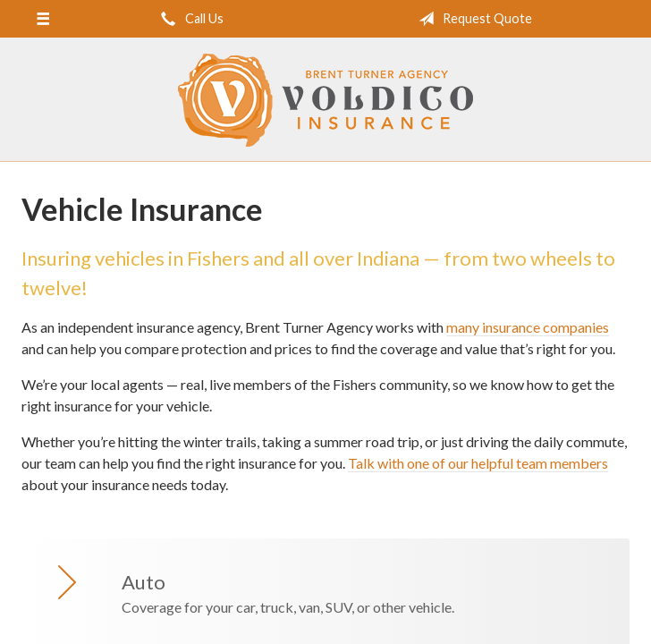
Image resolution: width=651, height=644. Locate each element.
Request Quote (472, 19)
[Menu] (42, 19)
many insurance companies (528, 327)
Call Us (189, 19)
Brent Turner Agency (325, 100)
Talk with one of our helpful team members (478, 463)
